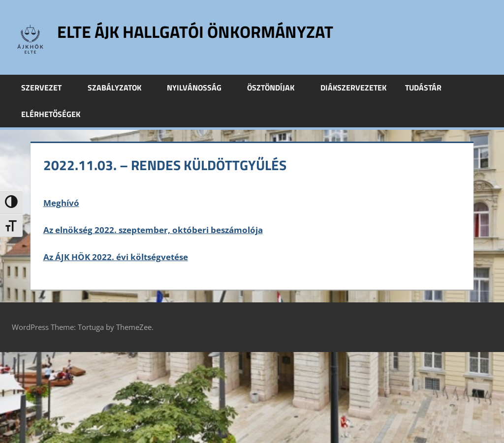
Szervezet (47, 88)
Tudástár (429, 88)
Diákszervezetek (353, 88)
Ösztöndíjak (276, 88)
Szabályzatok (120, 88)
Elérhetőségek (51, 114)
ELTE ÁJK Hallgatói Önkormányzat (204, 31)
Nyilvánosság (200, 88)
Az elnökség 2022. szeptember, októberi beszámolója (153, 230)
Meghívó (61, 203)
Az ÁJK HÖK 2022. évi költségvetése (116, 257)
